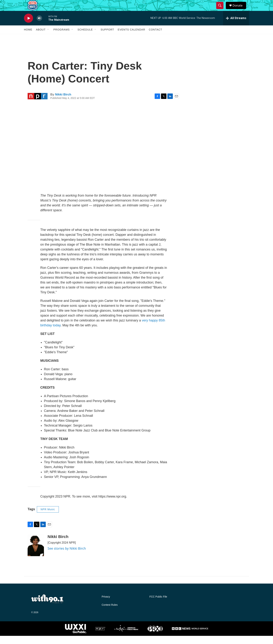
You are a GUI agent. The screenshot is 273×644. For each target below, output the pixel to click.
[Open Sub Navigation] (48, 38)
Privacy (106, 605)
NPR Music (48, 517)
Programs (62, 38)
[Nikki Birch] (36, 553)
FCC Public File (158, 605)
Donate (240, 10)
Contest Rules (110, 613)
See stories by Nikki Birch (67, 557)
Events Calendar (132, 38)
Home (28, 38)
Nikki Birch (63, 103)
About (41, 38)
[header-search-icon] (221, 10)
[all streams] (236, 26)
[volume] (39, 26)
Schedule (85, 38)
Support (107, 38)
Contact (156, 38)
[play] (28, 26)
